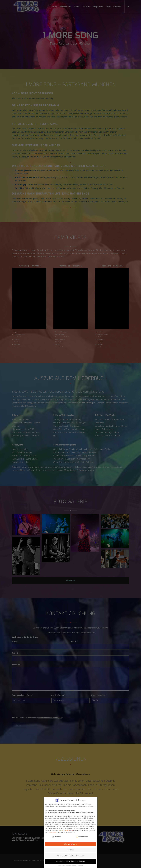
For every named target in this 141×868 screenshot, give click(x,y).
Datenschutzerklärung (66, 830)
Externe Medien (82, 837)
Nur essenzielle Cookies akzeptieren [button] (70, 856)
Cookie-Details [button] (62, 866)
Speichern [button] (70, 850)
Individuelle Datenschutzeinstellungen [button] (70, 861)
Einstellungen (53, 832)
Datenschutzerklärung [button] (71, 866)
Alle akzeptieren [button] (70, 844)
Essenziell (56, 837)
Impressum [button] (80, 866)
